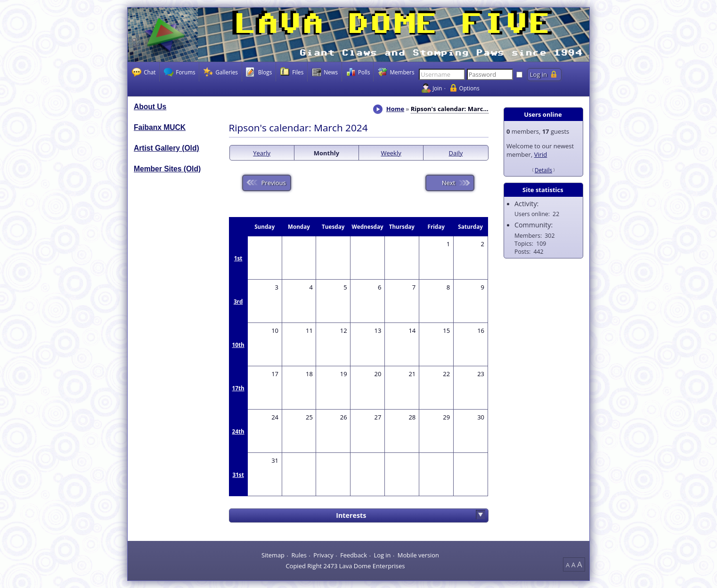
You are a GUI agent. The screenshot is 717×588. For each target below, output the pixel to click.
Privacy (323, 555)
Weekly (391, 153)
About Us (150, 107)
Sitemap (273, 555)
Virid (541, 154)
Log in (382, 555)
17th (238, 388)
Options (469, 88)
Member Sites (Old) (167, 169)
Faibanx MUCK (160, 127)
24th (238, 431)
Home (395, 109)
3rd (238, 301)
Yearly (262, 153)
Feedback (354, 555)
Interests (351, 515)
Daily (456, 153)
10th (238, 345)
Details (543, 170)
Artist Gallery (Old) (167, 148)
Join (437, 88)
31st (238, 475)
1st (238, 258)
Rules (299, 555)
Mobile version (418, 555)
